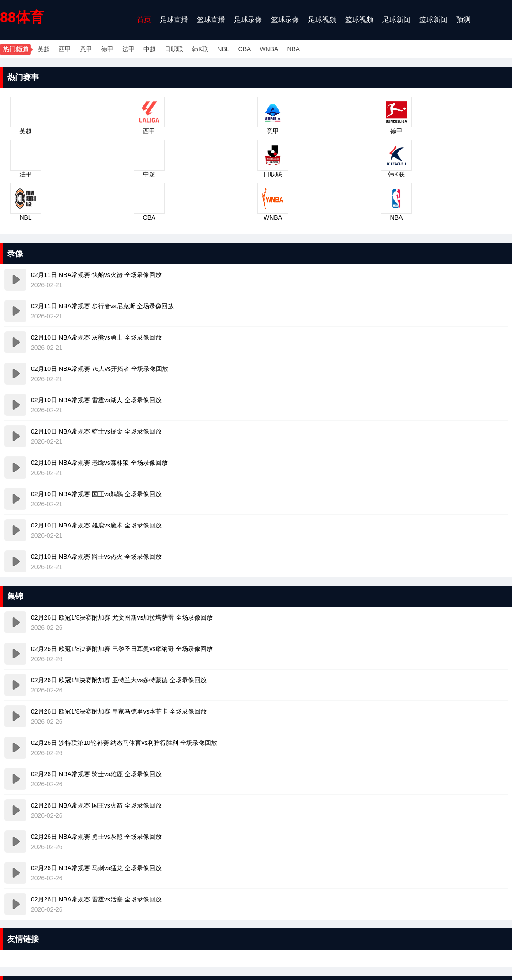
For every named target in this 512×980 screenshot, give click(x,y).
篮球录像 (285, 20)
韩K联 (200, 49)
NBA (293, 49)
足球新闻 (396, 20)
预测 (463, 20)
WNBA (269, 49)
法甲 (128, 49)
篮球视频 (359, 20)
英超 (44, 49)
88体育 (22, 17)
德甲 (107, 49)
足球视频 (322, 20)
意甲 (86, 49)
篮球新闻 (433, 20)
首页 (144, 20)
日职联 (174, 49)
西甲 (65, 49)
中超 (150, 49)
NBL (223, 49)
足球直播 (174, 20)
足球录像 (248, 20)
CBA (245, 49)
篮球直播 (211, 20)
